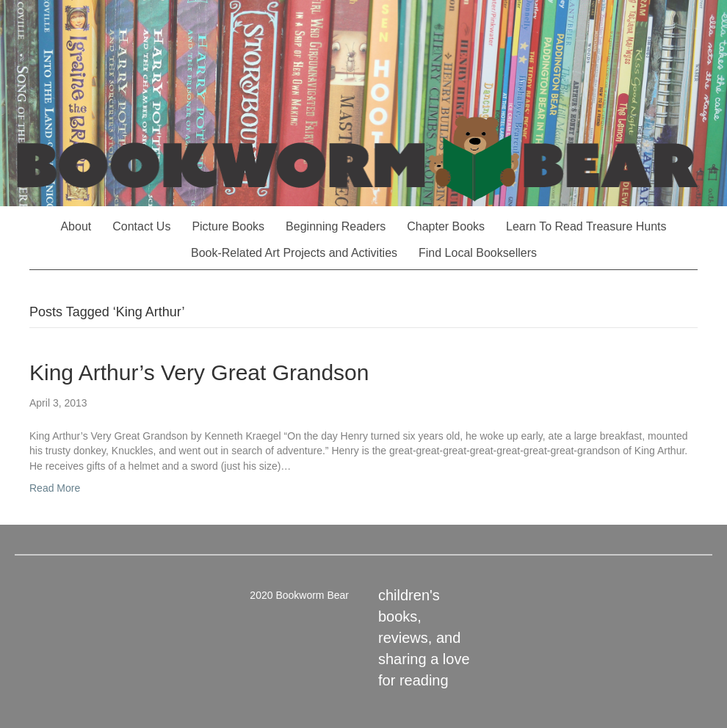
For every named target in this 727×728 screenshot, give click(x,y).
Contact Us (141, 226)
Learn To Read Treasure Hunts (586, 226)
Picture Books (228, 226)
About (76, 226)
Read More (55, 488)
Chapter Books (446, 226)
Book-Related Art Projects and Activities (294, 253)
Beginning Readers (336, 226)
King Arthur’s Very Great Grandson (199, 372)
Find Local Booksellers (478, 253)
